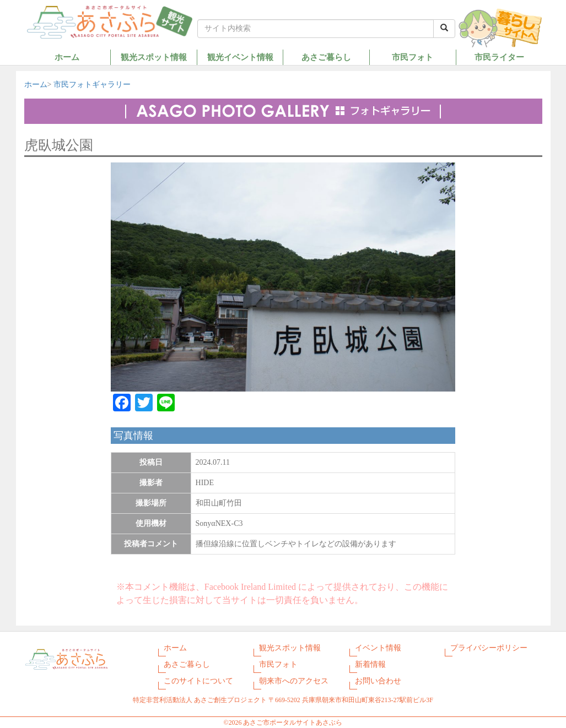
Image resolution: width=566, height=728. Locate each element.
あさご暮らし (326, 57)
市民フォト (413, 57)
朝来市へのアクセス (294, 681)
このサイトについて (198, 681)
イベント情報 (378, 648)
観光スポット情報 (154, 57)
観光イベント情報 (240, 57)
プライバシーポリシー (489, 648)
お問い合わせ (378, 681)
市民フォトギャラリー (92, 85)
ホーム (67, 57)
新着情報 (370, 664)
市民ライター (499, 57)
